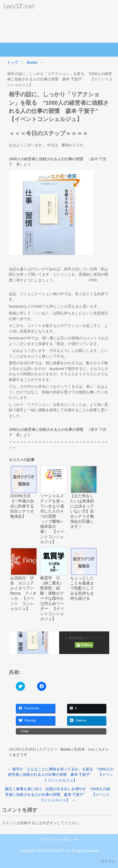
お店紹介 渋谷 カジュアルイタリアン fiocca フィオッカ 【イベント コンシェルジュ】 (24, 593)
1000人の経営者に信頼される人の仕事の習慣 (46, 159)
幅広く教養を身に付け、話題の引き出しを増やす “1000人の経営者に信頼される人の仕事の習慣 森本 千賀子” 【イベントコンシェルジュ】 (58, 794)
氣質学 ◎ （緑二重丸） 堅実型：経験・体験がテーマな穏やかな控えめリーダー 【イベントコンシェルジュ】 (54, 598)
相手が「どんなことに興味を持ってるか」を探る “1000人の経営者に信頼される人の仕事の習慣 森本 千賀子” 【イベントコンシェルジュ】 (60, 775)
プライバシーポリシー (59, 840)
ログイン (50, 823)
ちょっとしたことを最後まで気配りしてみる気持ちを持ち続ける (82, 588)
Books (66, 749)
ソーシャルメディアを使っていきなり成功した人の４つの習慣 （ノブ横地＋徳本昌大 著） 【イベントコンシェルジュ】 (52, 519)
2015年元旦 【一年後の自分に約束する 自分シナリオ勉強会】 (24, 506)
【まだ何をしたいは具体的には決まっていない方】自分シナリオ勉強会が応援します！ (82, 511)
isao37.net (59, 7)
